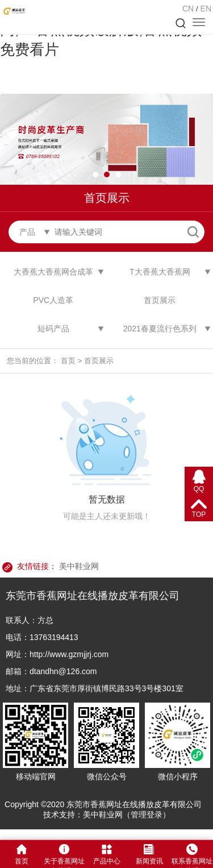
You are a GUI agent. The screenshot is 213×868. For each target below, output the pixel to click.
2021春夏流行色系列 (160, 329)
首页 (68, 361)
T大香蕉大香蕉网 (160, 272)
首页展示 (160, 300)
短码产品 (53, 329)
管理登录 (147, 815)
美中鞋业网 (79, 566)
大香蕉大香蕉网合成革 (53, 272)
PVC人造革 (53, 300)
